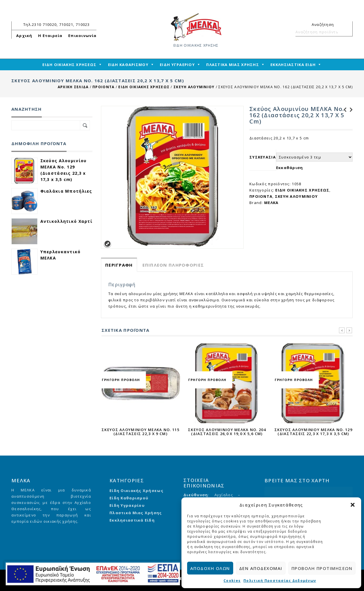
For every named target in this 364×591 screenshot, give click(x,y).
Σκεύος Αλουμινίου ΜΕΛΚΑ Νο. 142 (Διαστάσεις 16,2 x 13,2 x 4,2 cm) (343, 110)
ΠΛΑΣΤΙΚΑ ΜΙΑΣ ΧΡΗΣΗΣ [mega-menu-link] (233, 65)
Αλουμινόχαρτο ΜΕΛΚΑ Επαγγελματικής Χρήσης (349, 110)
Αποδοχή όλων (210, 568)
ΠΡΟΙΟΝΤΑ (103, 87)
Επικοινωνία (82, 36)
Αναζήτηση (346, 32)
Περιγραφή (119, 265)
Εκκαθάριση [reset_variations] (290, 168)
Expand (107, 244)
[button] (353, 505)
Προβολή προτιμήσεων (322, 568)
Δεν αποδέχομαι (261, 568)
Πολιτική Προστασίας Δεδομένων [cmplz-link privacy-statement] (280, 581)
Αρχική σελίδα (73, 87)
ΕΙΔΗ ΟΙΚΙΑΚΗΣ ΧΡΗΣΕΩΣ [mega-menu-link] (69, 65)
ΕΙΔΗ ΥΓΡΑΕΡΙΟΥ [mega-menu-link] (177, 65)
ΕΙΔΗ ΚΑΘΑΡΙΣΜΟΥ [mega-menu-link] (128, 65)
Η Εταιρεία (50, 36)
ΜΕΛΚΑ (271, 203)
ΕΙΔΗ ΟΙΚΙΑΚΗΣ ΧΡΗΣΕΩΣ (144, 87)
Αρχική (24, 36)
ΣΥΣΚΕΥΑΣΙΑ (263, 157)
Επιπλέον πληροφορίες (173, 265)
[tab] (119, 265)
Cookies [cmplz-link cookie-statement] (232, 581)
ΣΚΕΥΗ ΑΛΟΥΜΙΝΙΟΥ (194, 87)
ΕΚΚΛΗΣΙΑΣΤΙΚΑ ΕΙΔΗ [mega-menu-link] (293, 65)
